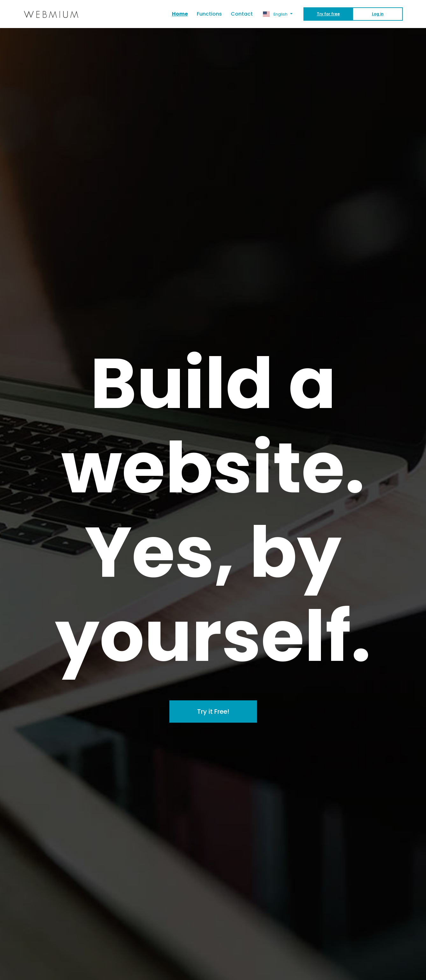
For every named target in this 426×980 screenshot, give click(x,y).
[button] (278, 14)
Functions (209, 14)
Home (182, 14)
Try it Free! (213, 712)
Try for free (328, 14)
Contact (242, 14)
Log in (378, 14)
